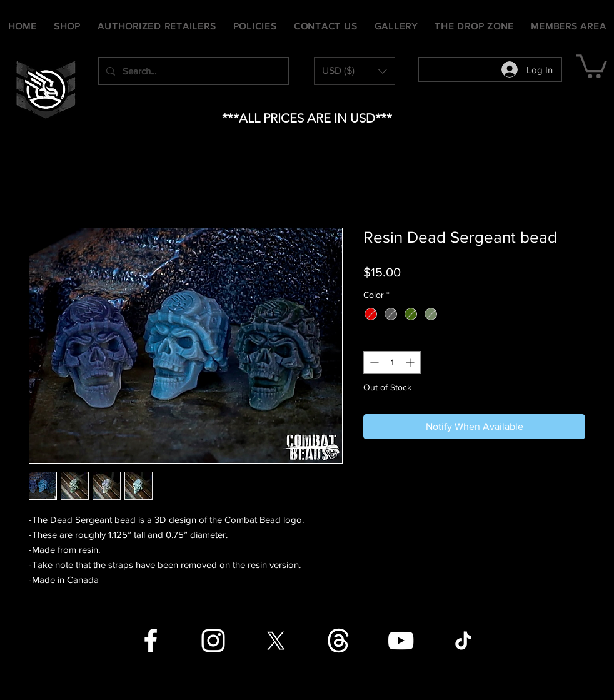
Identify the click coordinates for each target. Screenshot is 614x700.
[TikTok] (463, 641)
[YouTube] (401, 641)
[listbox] (355, 71)
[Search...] (192, 71)
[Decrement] (373, 363)
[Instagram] (213, 641)
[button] (355, 71)
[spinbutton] (392, 363)
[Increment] (411, 363)
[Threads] (338, 641)
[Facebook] (151, 641)
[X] (276, 641)
